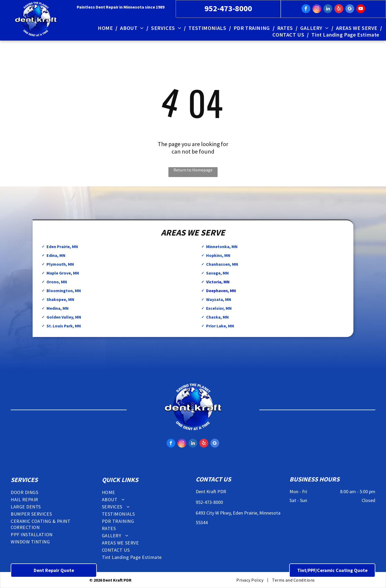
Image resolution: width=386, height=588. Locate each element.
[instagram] (317, 9)
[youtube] (361, 9)
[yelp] (339, 9)
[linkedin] (328, 9)
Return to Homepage (193, 170)
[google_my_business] (350, 9)
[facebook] (306, 9)
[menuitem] (106, 28)
